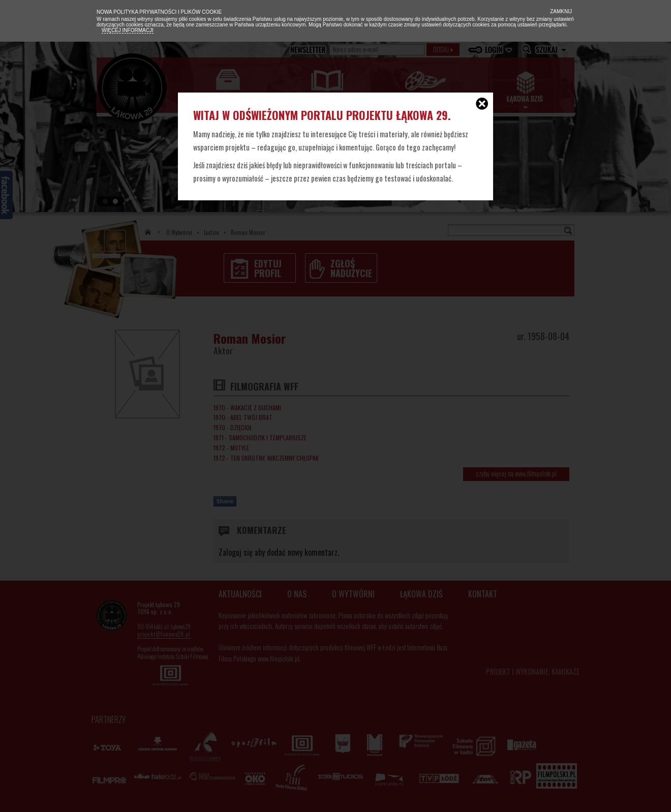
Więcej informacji (128, 30)
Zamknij (560, 11)
